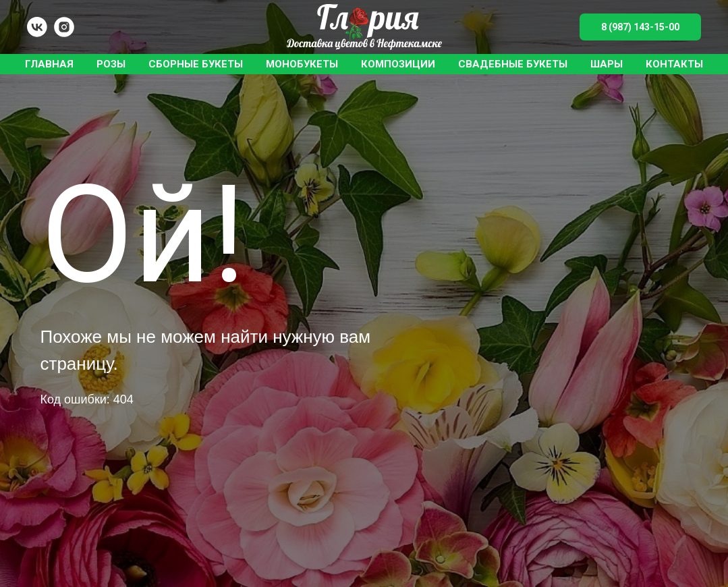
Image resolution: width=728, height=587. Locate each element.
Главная (49, 64)
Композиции (398, 64)
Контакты (674, 64)
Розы (111, 64)
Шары (607, 64)
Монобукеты (302, 64)
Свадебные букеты (513, 64)
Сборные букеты (196, 64)
